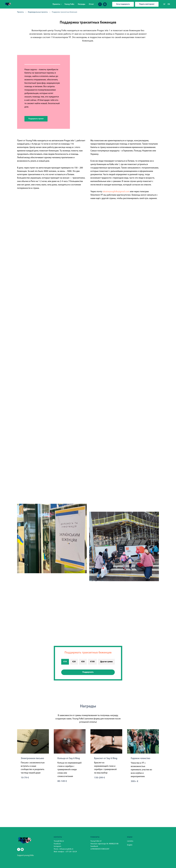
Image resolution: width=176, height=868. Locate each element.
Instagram (58, 846)
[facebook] (100, 4)
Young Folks (69, 4)
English (130, 845)
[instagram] (105, 4)
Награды (82, 4)
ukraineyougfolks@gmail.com (116, 192)
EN (169, 4)
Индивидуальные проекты (38, 12)
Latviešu (130, 841)
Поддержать (88, 672)
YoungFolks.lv (59, 841)
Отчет (91, 4)
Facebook (57, 844)
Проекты (56, 4)
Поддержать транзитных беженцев (88, 653)
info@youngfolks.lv (66, 849)
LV (164, 4)
